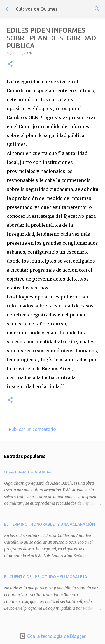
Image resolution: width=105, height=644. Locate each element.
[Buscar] (97, 9)
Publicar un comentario (32, 429)
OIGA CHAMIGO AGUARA (28, 472)
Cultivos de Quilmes (37, 9)
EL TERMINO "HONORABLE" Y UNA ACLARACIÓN (50, 524)
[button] (10, 64)
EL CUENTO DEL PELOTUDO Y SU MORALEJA (46, 577)
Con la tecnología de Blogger (53, 636)
